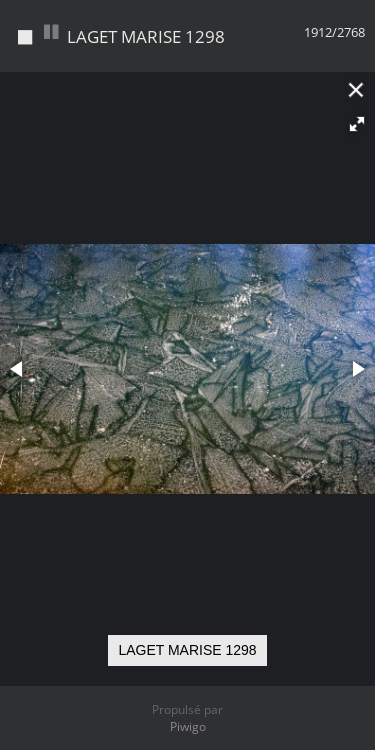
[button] (357, 124)
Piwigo (188, 726)
